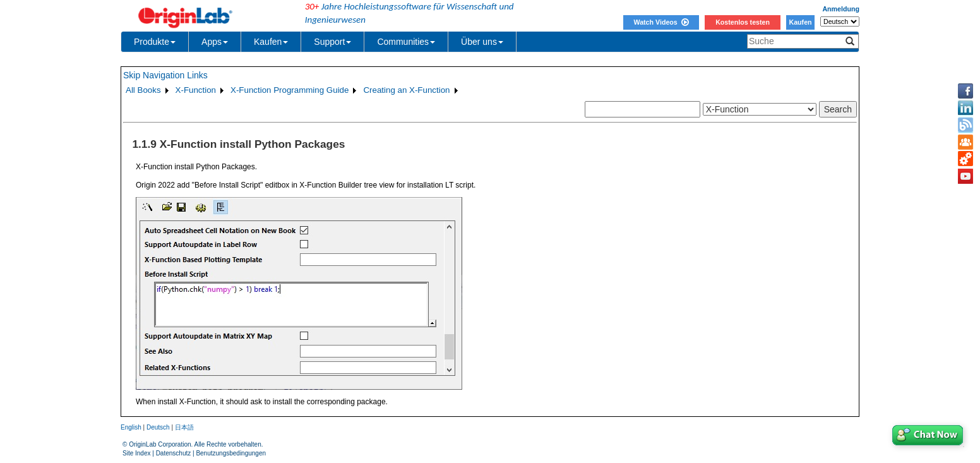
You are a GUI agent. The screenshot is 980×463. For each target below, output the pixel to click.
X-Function (196, 90)
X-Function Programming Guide (290, 90)
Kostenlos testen (743, 22)
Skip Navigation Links (165, 75)
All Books (143, 90)
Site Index (136, 453)
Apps (215, 42)
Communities (406, 42)
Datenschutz (174, 453)
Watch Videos (661, 22)
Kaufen (800, 22)
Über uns (482, 42)
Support (332, 42)
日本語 (184, 427)
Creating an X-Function (406, 90)
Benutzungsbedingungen (231, 453)
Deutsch (158, 427)
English (131, 427)
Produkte (155, 42)
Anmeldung (841, 9)
